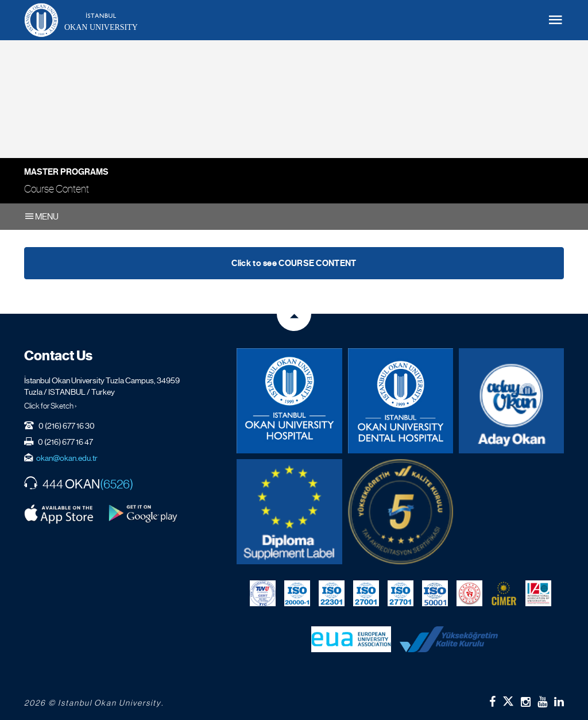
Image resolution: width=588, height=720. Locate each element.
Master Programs (66, 172)
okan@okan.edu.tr (67, 458)
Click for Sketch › (51, 406)
